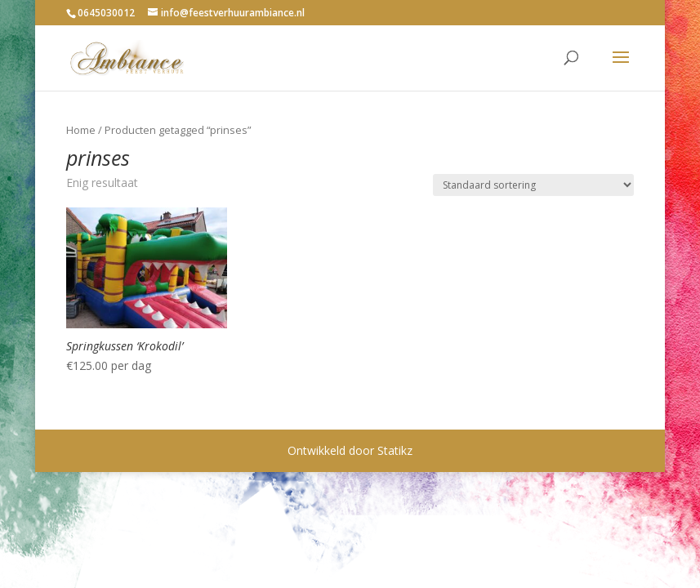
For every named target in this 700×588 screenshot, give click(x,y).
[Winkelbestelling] (533, 185)
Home (81, 130)
